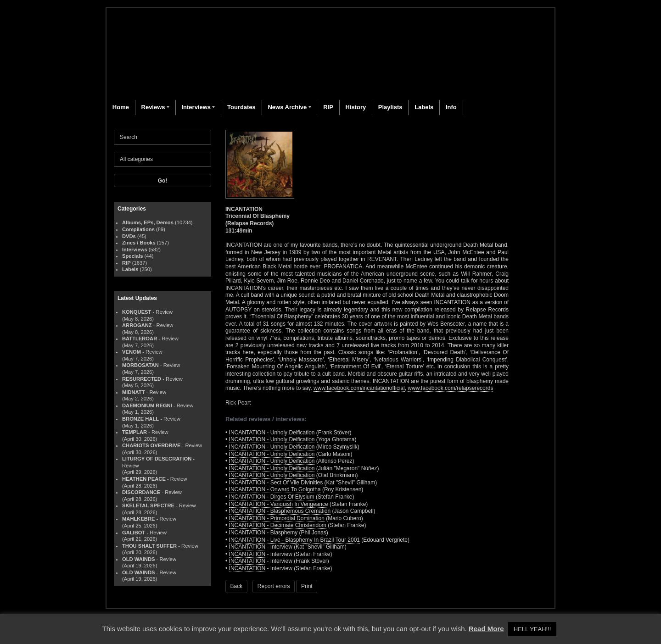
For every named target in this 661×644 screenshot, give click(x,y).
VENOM (132, 352)
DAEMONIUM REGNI (147, 405)
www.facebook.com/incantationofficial (359, 388)
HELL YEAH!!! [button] (532, 629)
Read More (486, 629)
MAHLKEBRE (138, 519)
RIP (328, 107)
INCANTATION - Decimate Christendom (278, 525)
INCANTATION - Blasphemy (263, 533)
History (356, 107)
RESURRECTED (142, 379)
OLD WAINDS (138, 559)
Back (237, 586)
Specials (132, 256)
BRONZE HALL (140, 419)
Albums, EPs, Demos (148, 222)
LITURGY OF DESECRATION (157, 459)
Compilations (138, 229)
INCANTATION (247, 547)
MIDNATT (134, 392)
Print (307, 586)
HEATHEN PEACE (144, 479)
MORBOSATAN (140, 365)
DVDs (129, 236)
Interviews (196, 107)
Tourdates (241, 107)
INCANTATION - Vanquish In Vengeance (279, 504)
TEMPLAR (134, 432)
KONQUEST (137, 312)
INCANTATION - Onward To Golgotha (275, 489)
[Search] (162, 137)
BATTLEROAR (140, 339)
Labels (424, 107)
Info (451, 107)
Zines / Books (139, 243)
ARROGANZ (137, 325)
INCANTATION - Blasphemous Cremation (280, 511)
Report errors (274, 586)
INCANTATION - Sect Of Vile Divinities (276, 483)
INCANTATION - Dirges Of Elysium (272, 497)
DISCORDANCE (141, 492)
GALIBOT (134, 533)
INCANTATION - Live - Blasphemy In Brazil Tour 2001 (294, 540)
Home (121, 107)
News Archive (287, 107)
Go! (163, 181)
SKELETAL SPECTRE (148, 505)
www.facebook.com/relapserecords (450, 388)
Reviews (153, 107)
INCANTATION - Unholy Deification (272, 433)
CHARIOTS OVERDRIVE (151, 445)
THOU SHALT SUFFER (149, 546)
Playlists (390, 107)
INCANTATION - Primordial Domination (277, 518)
